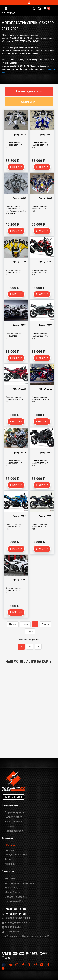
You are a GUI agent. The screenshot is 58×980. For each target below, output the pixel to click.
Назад (25, 624)
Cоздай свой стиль (16, 855)
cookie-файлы (13, 927)
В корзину (16, 167)
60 (30, 647)
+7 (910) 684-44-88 (14, 914)
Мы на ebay (11, 888)
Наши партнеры (14, 822)
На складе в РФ (14, 901)
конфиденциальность (17, 922)
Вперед (45, 624)
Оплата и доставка (16, 897)
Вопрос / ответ (13, 817)
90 (38, 647)
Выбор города (21, 13)
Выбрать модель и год (28, 91)
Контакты (10, 879)
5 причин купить (14, 812)
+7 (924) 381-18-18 (14, 909)
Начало (13, 624)
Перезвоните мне (13, 797)
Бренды (9, 850)
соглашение (12, 932)
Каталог (11, 845)
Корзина (10, 864)
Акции (8, 859)
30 (21, 647)
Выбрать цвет (28, 102)
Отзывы (10, 826)
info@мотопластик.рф (18, 918)
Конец (30, 631)
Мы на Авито (12, 892)
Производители (14, 831)
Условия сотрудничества (19, 883)
